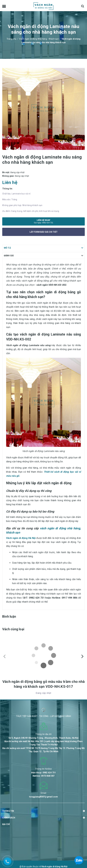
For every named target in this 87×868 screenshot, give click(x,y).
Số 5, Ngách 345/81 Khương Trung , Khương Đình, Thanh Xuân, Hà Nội (43, 738)
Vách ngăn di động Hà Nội (21, 538)
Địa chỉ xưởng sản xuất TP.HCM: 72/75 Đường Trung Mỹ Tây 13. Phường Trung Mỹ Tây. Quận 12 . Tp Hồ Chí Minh (44, 750)
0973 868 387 (48, 776)
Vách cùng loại (13, 629)
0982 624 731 (48, 223)
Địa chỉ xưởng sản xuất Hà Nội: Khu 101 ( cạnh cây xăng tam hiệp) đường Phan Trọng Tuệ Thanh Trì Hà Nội (43, 743)
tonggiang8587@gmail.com (43, 797)
